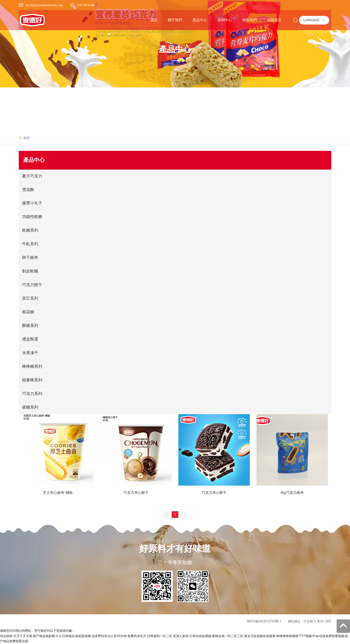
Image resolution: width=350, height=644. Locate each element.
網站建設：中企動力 (302, 621)
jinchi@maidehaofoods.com (44, 5)
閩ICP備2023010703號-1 (264, 621)
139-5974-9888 (87, 5)
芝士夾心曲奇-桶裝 (58, 493)
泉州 (320, 621)
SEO (328, 621)
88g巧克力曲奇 (292, 493)
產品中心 (175, 49)
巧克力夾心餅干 (136, 493)
